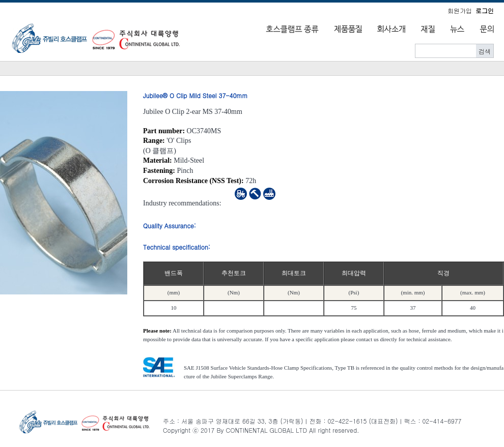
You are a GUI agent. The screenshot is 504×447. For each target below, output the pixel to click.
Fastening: (159, 171)
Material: (158, 160)
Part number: (164, 131)
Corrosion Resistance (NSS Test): (193, 181)
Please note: (157, 331)
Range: (154, 141)
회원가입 (460, 10)
